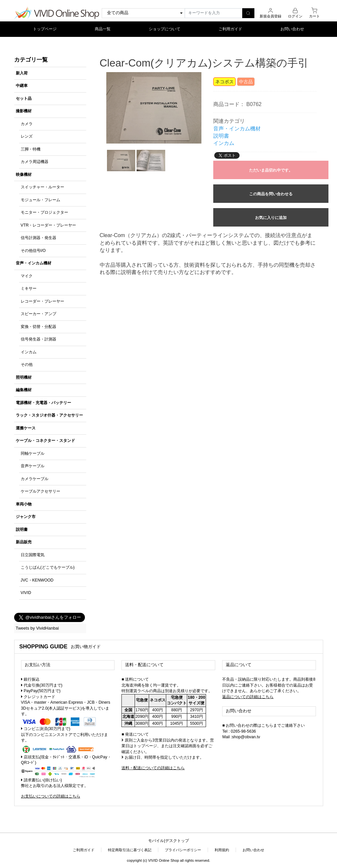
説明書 (22, 529)
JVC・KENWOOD (37, 580)
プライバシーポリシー (183, 850)
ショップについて (165, 29)
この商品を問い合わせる (271, 194)
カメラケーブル (35, 479)
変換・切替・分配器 (39, 327)
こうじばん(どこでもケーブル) (48, 567)
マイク (27, 276)
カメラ (27, 124)
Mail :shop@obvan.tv (241, 737)
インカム (29, 352)
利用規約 (222, 850)
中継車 (22, 86)
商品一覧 (103, 29)
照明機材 (24, 377)
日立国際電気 (33, 555)
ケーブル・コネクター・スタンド (45, 441)
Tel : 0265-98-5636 (239, 731)
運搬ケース (26, 428)
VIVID (26, 593)
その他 (27, 365)
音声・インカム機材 (34, 263)
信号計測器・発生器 (39, 238)
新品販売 (24, 542)
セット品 (24, 98)
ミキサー (29, 288)
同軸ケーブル (33, 453)
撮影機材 (24, 111)
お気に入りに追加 (271, 218)
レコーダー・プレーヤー (42, 301)
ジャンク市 (26, 517)
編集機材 (24, 390)
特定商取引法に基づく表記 (130, 850)
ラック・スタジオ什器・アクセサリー (49, 415)
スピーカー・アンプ (39, 314)
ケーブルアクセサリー (40, 491)
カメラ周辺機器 (35, 162)
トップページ (45, 29)
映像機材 (24, 175)
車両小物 (24, 504)
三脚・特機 (31, 149)
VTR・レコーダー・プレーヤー (49, 225)
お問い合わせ (292, 29)
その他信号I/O (33, 251)
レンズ (27, 136)
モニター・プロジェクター (44, 212)
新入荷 (22, 73)
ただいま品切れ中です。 (271, 170)
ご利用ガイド (230, 29)
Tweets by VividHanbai (37, 628)
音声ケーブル (33, 466)
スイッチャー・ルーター (42, 187)
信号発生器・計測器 (39, 339)
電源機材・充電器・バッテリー (43, 403)
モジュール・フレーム (40, 200)
